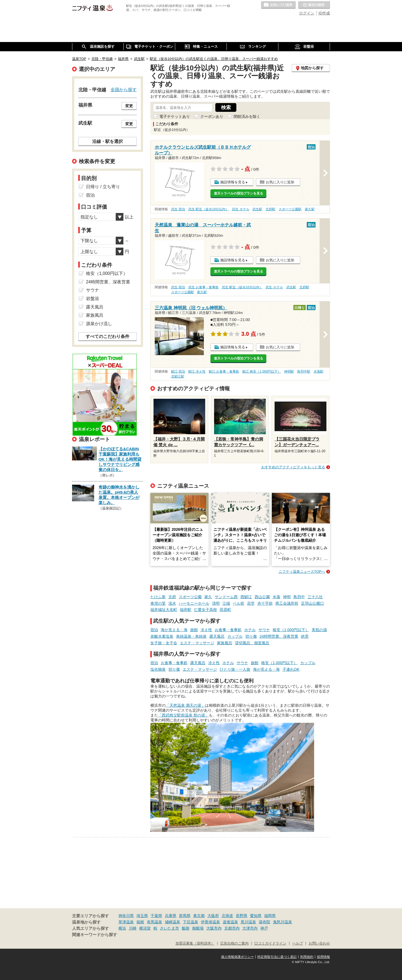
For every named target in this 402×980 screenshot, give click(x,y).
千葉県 (156, 916)
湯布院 (264, 922)
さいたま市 (169, 928)
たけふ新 (158, 597)
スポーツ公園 (190, 597)
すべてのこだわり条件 (108, 336)
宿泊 (154, 630)
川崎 (133, 928)
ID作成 (324, 13)
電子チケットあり (175, 116)
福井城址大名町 (164, 610)
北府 (172, 597)
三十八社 (315, 597)
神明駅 (289, 371)
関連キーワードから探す (95, 935)
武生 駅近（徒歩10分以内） (209, 209)
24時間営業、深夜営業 (279, 636)
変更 (129, 106)
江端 (226, 603)
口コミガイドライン (270, 943)
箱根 (140, 922)
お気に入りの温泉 (278, 5)
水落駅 (318, 371)
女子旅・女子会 (164, 643)
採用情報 (323, 957)
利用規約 (307, 957)
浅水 (172, 603)
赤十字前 (265, 603)
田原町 (225, 610)
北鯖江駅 (178, 376)
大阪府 (213, 916)
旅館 (194, 630)
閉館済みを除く (247, 116)
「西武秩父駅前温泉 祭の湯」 (183, 715)
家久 (208, 597)
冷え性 (206, 630)
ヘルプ (298, 943)
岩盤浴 (93, 299)
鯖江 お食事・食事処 (224, 371)
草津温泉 (126, 922)
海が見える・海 (174, 630)
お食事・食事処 (228, 630)
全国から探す (124, 89)
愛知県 (256, 916)
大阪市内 (214, 928)
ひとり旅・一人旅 (235, 669)
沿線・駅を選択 (108, 141)
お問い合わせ (319, 943)
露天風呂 (217, 636)
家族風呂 (225, 643)
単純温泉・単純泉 (191, 636)
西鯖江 (246, 597)
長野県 (242, 916)
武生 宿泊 (178, 209)
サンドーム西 (226, 597)
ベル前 (239, 603)
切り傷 (251, 636)
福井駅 (186, 610)
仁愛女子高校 (206, 610)
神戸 (264, 928)
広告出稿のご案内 (234, 943)
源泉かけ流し (99, 324)
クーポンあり (212, 116)
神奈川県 (126, 916)
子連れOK (291, 669)
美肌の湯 (319, 630)
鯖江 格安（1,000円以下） (262, 371)
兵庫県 (171, 916)
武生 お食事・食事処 (203, 287)
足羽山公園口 (312, 603)
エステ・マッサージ (197, 643)
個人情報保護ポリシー (237, 957)
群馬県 (185, 916)
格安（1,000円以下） (291, 630)
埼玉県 (142, 916)
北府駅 (270, 209)
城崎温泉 (172, 922)
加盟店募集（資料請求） (195, 943)
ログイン (307, 13)
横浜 (122, 928)
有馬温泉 (154, 922)
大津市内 (250, 928)
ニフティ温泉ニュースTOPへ (302, 572)
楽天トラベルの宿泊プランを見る (239, 193)
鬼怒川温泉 (282, 922)
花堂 (251, 603)
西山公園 (262, 597)
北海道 (227, 916)
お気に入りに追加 (280, 182)
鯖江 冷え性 (197, 371)
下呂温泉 (190, 922)
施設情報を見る (233, 182)
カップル (235, 636)
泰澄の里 (158, 603)
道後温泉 (230, 922)
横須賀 (145, 928)
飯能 (186, 928)
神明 (287, 597)
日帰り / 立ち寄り (103, 187)
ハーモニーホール (194, 603)
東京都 (199, 916)
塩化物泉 (158, 669)
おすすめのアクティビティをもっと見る (293, 467)
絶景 (305, 636)
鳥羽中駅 (304, 371)
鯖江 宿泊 (178, 371)
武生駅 (257, 209)
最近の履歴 (314, 5)
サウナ (264, 630)
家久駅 (310, 209)
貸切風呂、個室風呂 (252, 643)
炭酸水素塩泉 (162, 636)
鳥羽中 (299, 597)
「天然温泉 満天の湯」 (185, 705)
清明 (216, 603)
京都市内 (232, 928)
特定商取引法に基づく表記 (277, 957)
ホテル (250, 630)
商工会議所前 (287, 603)
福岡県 (270, 916)
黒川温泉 (248, 922)
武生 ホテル (241, 209)
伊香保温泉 (210, 922)
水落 (276, 597)
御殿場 (198, 928)
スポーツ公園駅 (290, 209)
